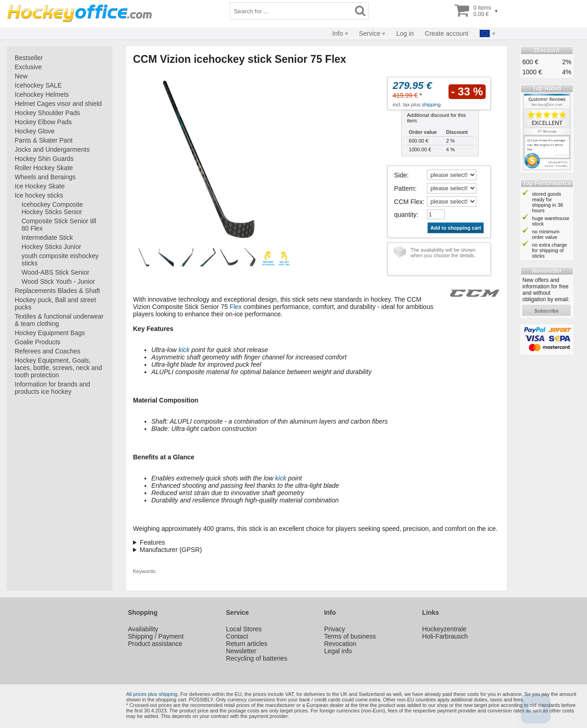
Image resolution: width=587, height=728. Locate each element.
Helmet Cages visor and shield (58, 104)
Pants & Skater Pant (44, 140)
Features (152, 542)
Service (370, 33)
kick (184, 350)
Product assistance (155, 644)
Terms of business (350, 636)
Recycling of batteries (257, 658)
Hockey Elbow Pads (43, 122)
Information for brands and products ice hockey (52, 388)
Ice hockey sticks (39, 195)
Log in (405, 33)
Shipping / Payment (156, 636)
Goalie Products (38, 342)
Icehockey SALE (38, 85)
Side (400, 175)
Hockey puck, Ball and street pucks (55, 303)
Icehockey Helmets (42, 94)
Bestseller (29, 58)
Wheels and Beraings (45, 177)
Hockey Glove (35, 131)
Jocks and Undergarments (52, 149)
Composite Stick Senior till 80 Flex (59, 225)
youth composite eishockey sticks (60, 259)
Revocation (340, 644)
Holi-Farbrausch (445, 636)
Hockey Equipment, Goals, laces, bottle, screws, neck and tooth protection (58, 368)
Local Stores (244, 629)
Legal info (338, 651)
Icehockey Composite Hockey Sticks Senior (52, 208)
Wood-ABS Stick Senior (55, 272)
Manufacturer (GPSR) (171, 550)
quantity (405, 215)
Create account (446, 33)
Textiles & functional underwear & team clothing (59, 320)
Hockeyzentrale (445, 629)
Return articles (247, 644)
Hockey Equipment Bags (50, 333)
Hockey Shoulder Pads (47, 113)
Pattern (404, 188)
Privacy (335, 629)
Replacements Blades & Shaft (57, 291)
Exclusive (28, 67)
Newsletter (241, 651)
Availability (143, 629)
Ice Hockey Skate (40, 186)
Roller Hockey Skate (44, 168)
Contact (237, 636)
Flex (236, 307)
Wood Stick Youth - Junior (58, 281)
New (21, 76)
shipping (431, 105)
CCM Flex (408, 202)
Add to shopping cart (456, 228)
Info (338, 33)
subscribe (546, 311)
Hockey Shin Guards (44, 159)
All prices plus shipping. (152, 694)
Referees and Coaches (47, 351)
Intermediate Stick (47, 237)
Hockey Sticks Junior (51, 247)
